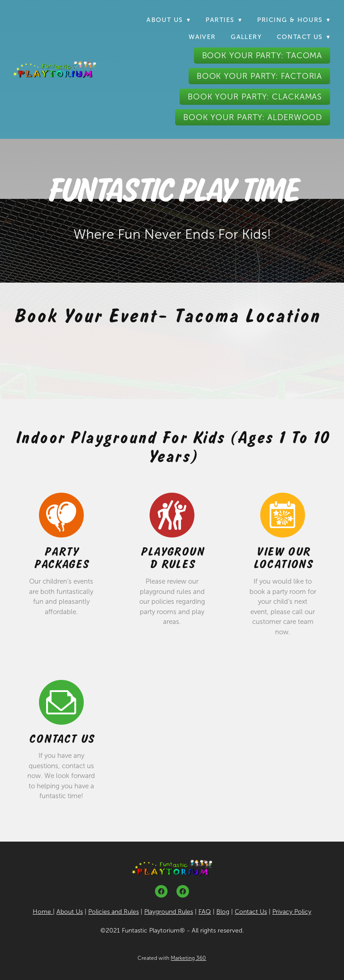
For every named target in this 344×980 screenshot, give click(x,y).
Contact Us (62, 739)
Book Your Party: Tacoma (262, 56)
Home (43, 912)
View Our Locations (284, 558)
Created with (172, 958)
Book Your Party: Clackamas (255, 97)
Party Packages (62, 558)
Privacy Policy (292, 912)
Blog (223, 912)
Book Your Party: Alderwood (253, 117)
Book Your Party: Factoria (260, 76)
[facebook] (161, 891)
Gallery (246, 37)
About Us (70, 912)
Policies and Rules (114, 912)
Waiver (202, 37)
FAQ (205, 912)
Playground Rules (172, 558)
